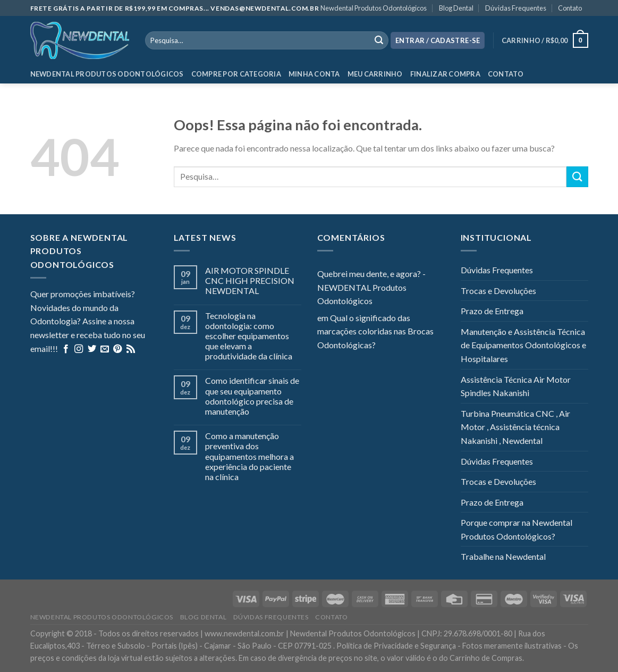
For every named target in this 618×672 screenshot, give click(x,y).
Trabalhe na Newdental (503, 556)
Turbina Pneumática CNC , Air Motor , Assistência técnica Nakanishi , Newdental (515, 427)
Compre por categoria (236, 74)
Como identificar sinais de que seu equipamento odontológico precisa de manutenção (252, 396)
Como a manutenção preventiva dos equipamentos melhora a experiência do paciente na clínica (249, 456)
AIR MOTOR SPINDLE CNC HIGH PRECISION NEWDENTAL (250, 280)
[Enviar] (577, 177)
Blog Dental (456, 8)
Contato (570, 8)
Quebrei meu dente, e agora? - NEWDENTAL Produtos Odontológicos (371, 287)
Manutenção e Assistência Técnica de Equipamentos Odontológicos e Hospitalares (523, 345)
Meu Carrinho (375, 74)
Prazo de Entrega (492, 311)
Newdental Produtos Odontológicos (374, 8)
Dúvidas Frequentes (516, 8)
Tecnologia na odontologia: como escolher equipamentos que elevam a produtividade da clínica (249, 336)
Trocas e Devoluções (498, 291)
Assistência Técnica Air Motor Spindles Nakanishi (516, 386)
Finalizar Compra (445, 74)
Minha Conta (314, 74)
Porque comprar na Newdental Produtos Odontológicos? (517, 529)
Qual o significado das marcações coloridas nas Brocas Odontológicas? (375, 331)
